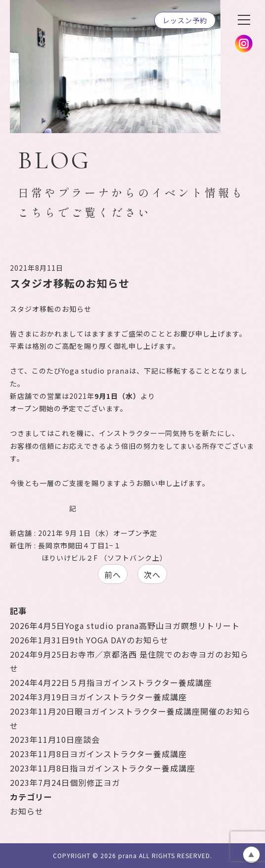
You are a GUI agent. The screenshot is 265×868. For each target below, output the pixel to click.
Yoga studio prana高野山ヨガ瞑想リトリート (125, 626)
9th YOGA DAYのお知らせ (89, 640)
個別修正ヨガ (65, 782)
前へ (113, 575)
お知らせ (27, 811)
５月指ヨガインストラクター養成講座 (111, 682)
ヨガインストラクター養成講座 (98, 697)
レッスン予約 (185, 20)
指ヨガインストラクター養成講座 (103, 768)
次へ (152, 575)
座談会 (55, 739)
